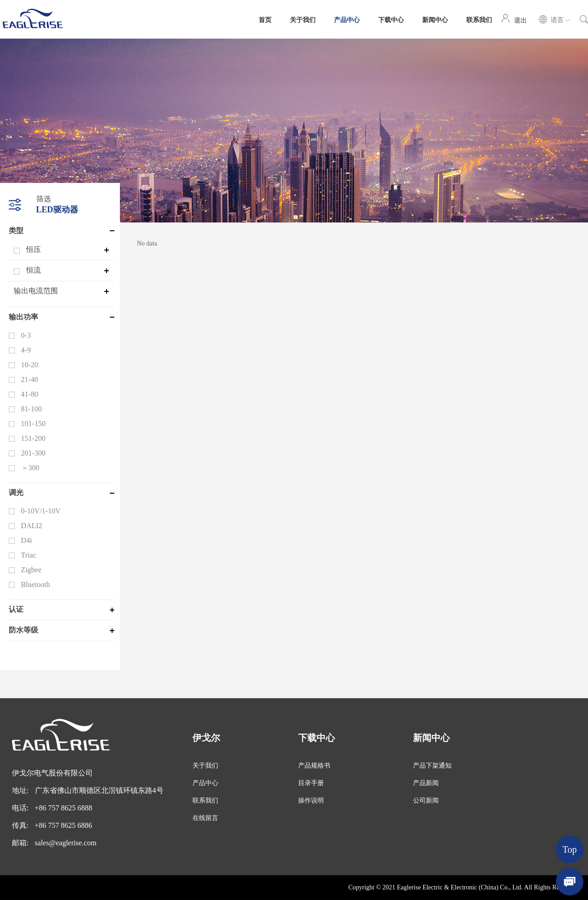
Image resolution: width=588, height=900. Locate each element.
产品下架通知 (432, 766)
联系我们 (479, 19)
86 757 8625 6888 (66, 808)
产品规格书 (314, 766)
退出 (520, 20)
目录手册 (311, 783)
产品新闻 (426, 783)
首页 (265, 19)
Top (570, 849)
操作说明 (311, 800)
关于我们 (303, 19)
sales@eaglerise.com (66, 843)
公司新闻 (426, 800)
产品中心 (347, 19)
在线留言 (205, 818)
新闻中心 (435, 19)
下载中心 (391, 19)
